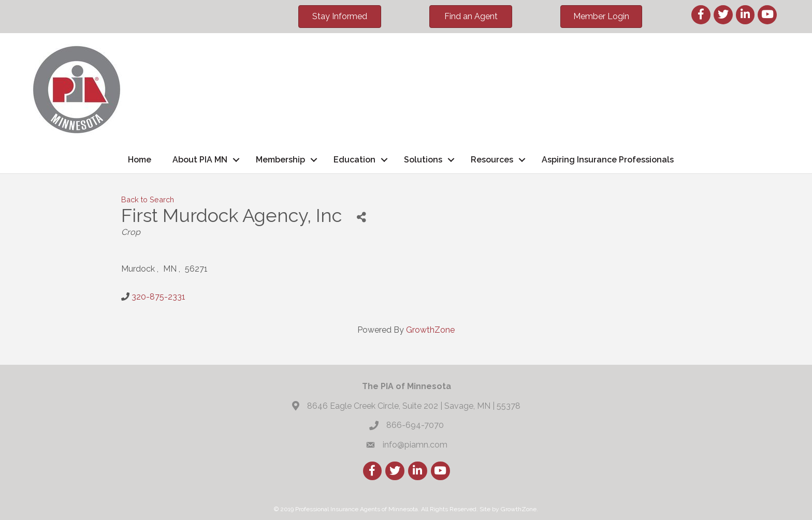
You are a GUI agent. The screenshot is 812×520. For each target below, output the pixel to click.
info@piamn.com (415, 445)
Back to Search (148, 199)
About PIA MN (200, 160)
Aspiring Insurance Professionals (608, 160)
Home (140, 160)
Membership (280, 160)
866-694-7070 (415, 425)
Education (354, 160)
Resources (492, 160)
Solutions (423, 160)
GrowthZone (430, 330)
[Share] (361, 217)
